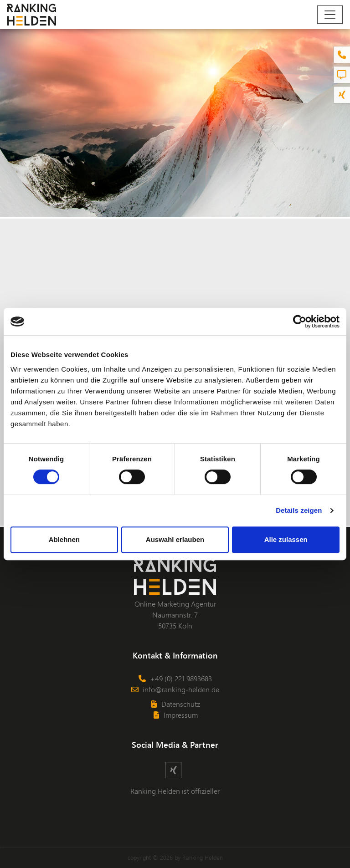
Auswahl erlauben (175, 539)
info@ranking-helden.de (175, 689)
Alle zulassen (286, 539)
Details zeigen (299, 510)
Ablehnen (64, 539)
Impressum (175, 715)
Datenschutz (175, 704)
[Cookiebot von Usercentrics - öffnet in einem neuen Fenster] (300, 322)
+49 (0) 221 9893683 (175, 678)
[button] (342, 55)
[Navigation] (330, 15)
